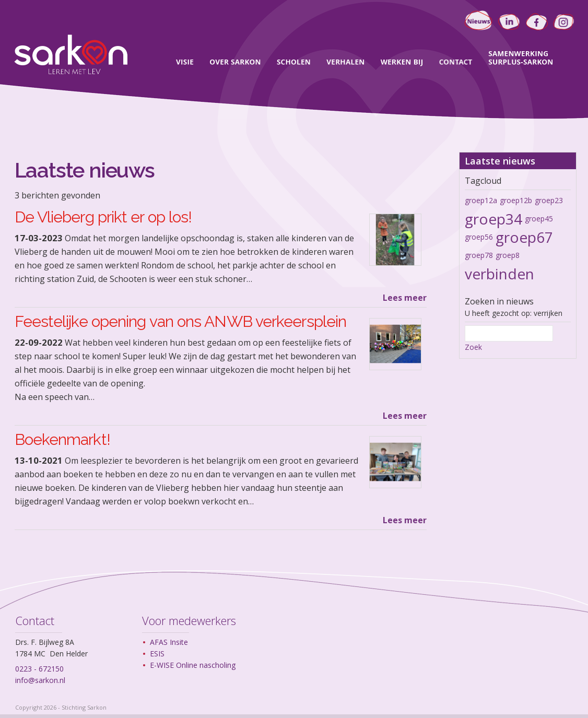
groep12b (516, 200)
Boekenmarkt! (62, 439)
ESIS (157, 654)
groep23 (549, 200)
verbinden (499, 274)
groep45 (539, 219)
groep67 (524, 237)
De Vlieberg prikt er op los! (103, 217)
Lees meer (405, 298)
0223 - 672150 (39, 669)
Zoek (473, 347)
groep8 (508, 255)
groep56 (479, 237)
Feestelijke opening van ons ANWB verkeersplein (181, 321)
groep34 (493, 219)
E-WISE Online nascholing (193, 665)
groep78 (479, 255)
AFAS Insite (169, 642)
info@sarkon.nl (40, 680)
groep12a (481, 200)
